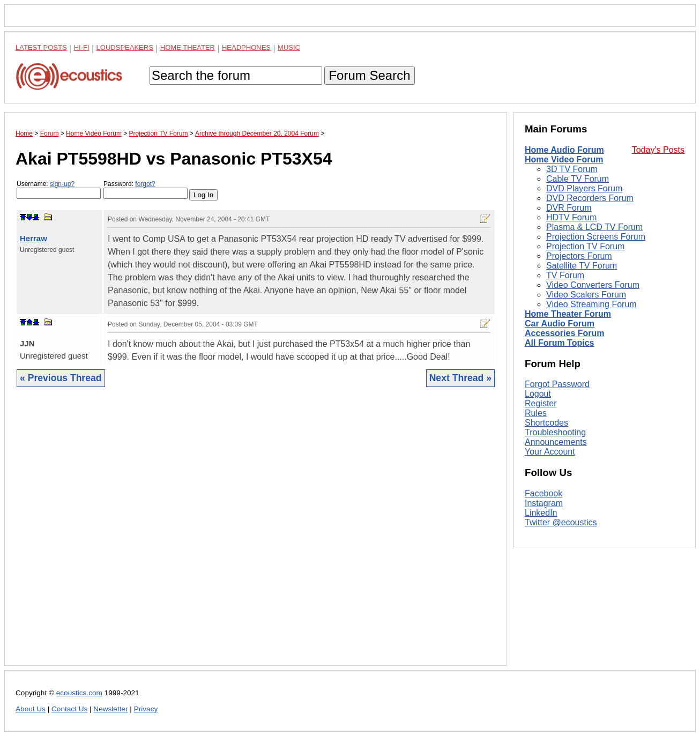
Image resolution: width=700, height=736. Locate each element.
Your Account (550, 452)
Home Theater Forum (568, 314)
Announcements (556, 442)
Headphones (246, 47)
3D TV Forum (572, 169)
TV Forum (565, 275)
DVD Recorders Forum (590, 198)
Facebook (543, 493)
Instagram (544, 503)
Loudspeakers (125, 47)
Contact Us (69, 709)
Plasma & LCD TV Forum (594, 227)
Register (541, 403)
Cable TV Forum (578, 179)
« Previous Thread (61, 378)
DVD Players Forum (584, 188)
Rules (536, 413)
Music (289, 47)
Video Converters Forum (593, 285)
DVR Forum (569, 208)
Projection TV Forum (585, 246)
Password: (146, 189)
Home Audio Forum (564, 150)
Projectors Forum (579, 256)
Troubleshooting (555, 432)
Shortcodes (546, 423)
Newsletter (110, 709)
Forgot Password (557, 384)
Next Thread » (460, 378)
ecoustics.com (79, 693)
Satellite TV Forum (582, 266)
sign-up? (62, 184)
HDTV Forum (571, 217)
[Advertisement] (256, 534)
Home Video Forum (564, 159)
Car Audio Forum (560, 324)
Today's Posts (658, 150)
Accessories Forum (565, 333)
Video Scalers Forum (586, 295)
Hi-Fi (82, 47)
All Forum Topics (559, 343)
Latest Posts (41, 47)
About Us (31, 709)
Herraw (33, 238)
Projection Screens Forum (596, 237)
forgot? (145, 184)
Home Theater (188, 47)
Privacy (146, 709)
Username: (59, 189)
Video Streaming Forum (591, 304)
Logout (538, 394)
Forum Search (369, 75)
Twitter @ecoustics (561, 522)
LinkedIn (541, 513)
